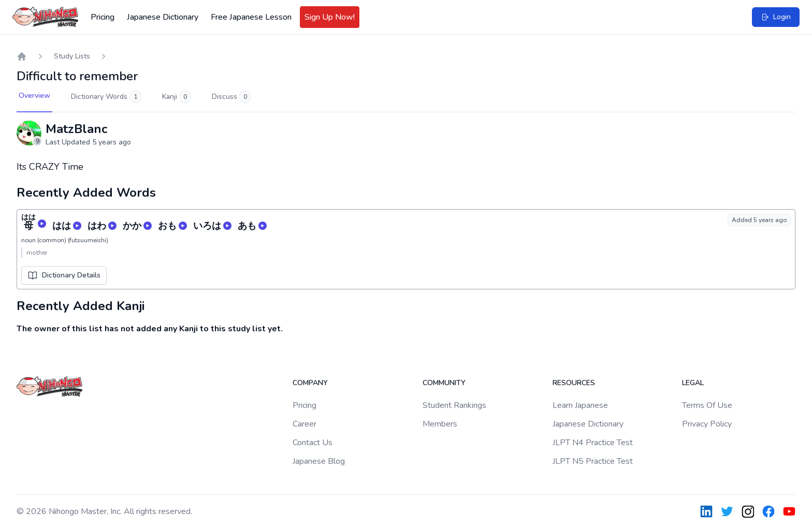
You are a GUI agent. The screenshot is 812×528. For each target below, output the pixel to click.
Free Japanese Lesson (251, 17)
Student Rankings (454, 405)
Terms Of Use (707, 405)
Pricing (103, 17)
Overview (34, 96)
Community (444, 383)
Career (304, 424)
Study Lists (72, 56)
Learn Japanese (580, 405)
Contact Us (313, 443)
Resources (574, 383)
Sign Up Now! (330, 17)
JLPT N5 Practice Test (593, 461)
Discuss (231, 97)
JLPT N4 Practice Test (593, 443)
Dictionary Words (106, 97)
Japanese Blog (319, 461)
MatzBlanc (76, 129)
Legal (693, 383)
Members (440, 424)
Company (310, 383)
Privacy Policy (707, 424)
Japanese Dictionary (163, 17)
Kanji (177, 97)
